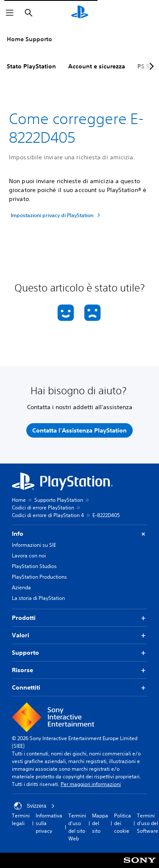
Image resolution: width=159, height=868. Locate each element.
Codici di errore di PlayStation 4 (48, 515)
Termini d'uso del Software (148, 823)
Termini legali (21, 819)
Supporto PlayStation (59, 500)
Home (19, 500)
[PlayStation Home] (80, 13)
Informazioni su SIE (34, 545)
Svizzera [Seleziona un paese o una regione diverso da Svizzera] (34, 806)
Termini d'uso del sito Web (77, 827)
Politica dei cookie (123, 823)
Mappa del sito (100, 823)
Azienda (21, 587)
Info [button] (79, 534)
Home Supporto (29, 39)
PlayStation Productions (39, 577)
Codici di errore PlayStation (43, 508)
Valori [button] (79, 635)
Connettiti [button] (79, 688)
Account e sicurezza (97, 66)
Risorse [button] (79, 670)
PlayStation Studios (34, 566)
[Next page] (150, 66)
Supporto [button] (79, 653)
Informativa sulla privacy (49, 823)
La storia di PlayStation (38, 598)
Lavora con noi (29, 556)
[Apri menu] (10, 13)
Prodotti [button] (79, 618)
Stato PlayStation (31, 66)
